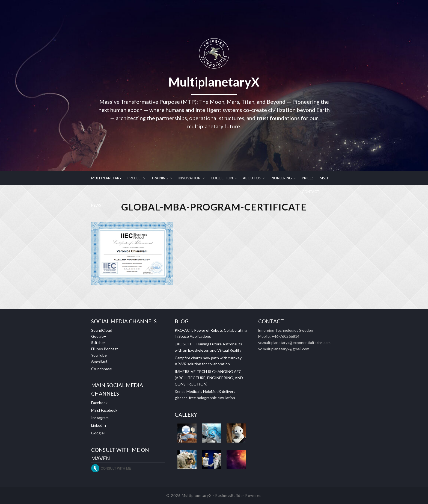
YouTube (99, 355)
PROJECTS (136, 178)
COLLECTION (222, 178)
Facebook (99, 403)
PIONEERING (281, 178)
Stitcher (98, 343)
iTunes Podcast (105, 349)
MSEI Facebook (104, 410)
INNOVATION (189, 178)
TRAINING (160, 178)
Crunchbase (102, 369)
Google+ (99, 337)
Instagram (100, 418)
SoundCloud (102, 330)
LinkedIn (99, 425)
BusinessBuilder (230, 496)
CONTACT (311, 192)
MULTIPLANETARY (106, 178)
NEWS (96, 205)
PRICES (308, 178)
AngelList (99, 361)
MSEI (324, 178)
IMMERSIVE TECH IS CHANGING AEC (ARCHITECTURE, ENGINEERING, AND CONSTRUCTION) (209, 378)
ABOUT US (252, 178)
